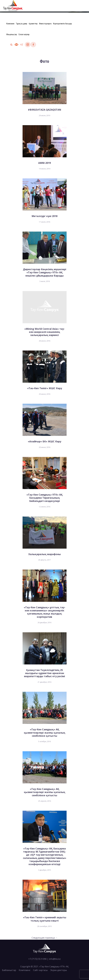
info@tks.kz (55, 959)
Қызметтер (33, 24)
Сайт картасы (40, 970)
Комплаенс (25, 970)
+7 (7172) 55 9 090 (37, 959)
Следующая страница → (44, 938)
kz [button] (22, 45)
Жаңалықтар (12, 34)
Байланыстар (9, 970)
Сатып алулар (24, 34)
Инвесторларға (45, 24)
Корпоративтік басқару (62, 24)
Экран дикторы (58, 970)
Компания (10, 24)
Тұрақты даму (22, 24)
